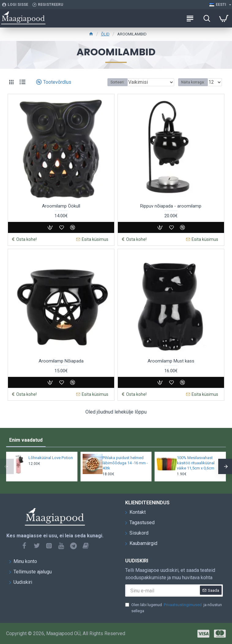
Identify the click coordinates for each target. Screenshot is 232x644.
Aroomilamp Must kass (171, 361)
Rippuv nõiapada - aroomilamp (171, 206)
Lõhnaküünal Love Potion (51, 458)
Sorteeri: (118, 82)
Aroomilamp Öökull (61, 206)
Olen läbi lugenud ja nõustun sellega (174, 607)
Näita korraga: (193, 82)
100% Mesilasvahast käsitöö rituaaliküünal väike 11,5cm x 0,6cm (196, 463)
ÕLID (105, 34)
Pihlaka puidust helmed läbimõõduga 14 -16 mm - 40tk (125, 463)
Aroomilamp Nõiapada (61, 361)
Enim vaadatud (26, 440)
